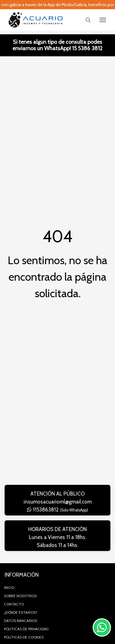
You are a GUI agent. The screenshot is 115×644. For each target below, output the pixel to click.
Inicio (9, 588)
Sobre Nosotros (20, 596)
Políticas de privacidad (26, 629)
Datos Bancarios (21, 621)
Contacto (14, 604)
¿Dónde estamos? (21, 612)
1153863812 (57, 510)
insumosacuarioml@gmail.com (58, 502)
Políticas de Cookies (24, 637)
